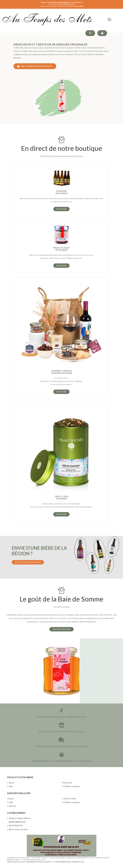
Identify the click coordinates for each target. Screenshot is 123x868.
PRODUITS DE (15, 777)
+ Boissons (67, 783)
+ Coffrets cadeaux (71, 786)
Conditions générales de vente (34, 860)
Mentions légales (14, 860)
